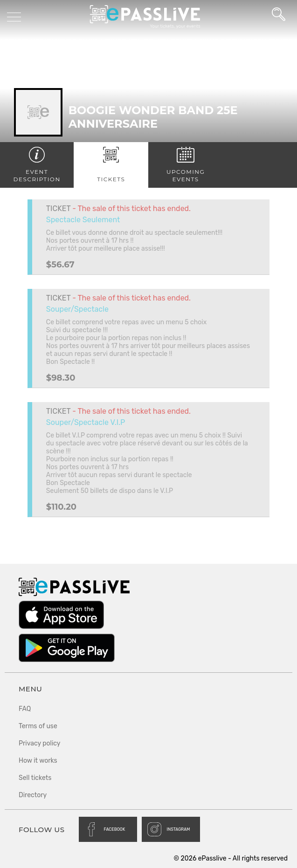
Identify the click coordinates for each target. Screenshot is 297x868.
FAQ (25, 709)
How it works (38, 761)
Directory (33, 795)
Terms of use (38, 726)
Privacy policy (40, 743)
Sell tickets (35, 778)
